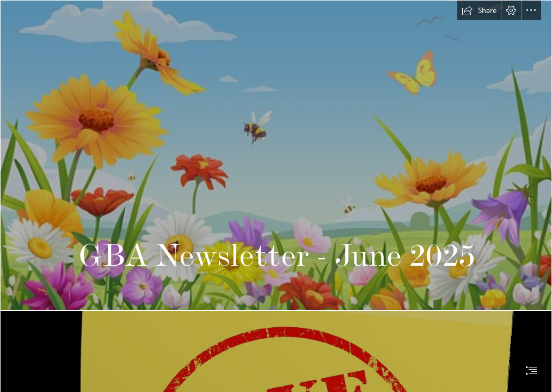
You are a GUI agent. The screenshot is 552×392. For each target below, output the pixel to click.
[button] (479, 10)
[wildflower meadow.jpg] (276, 155)
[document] (276, 196)
